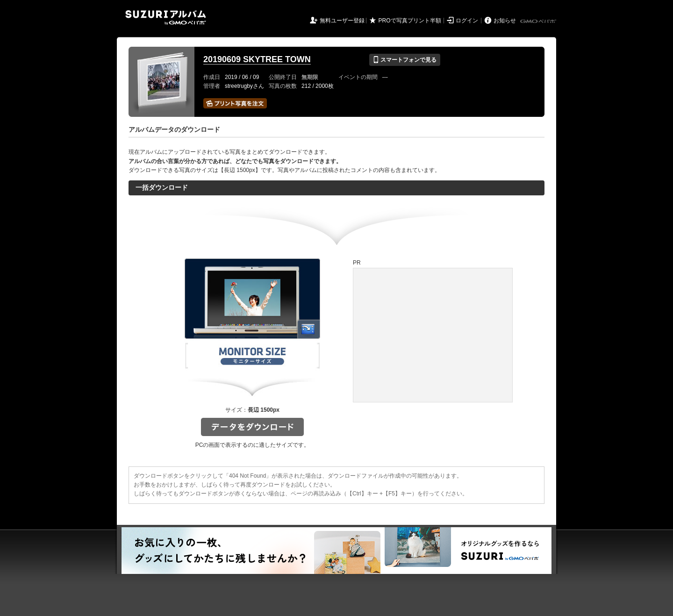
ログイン (467, 21)
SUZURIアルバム (166, 18)
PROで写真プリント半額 (410, 21)
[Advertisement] (433, 335)
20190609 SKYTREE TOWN (257, 59)
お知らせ (505, 21)
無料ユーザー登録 (342, 21)
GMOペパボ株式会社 (539, 21)
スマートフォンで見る (405, 60)
